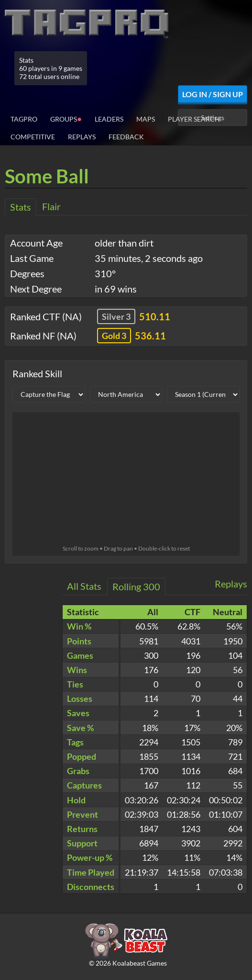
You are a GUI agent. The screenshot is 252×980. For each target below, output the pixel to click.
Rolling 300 (136, 586)
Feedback (126, 137)
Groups (66, 118)
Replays (82, 137)
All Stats (84, 586)
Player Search (194, 119)
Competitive (33, 137)
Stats (21, 207)
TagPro (24, 119)
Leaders (109, 119)
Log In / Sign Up (213, 94)
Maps (146, 119)
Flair (51, 206)
